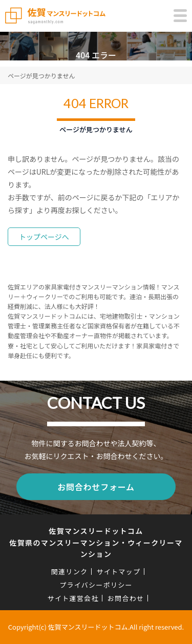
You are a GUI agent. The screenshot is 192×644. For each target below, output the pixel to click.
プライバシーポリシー (96, 585)
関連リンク (70, 572)
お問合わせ (126, 598)
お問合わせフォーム (96, 487)
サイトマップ (118, 572)
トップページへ (44, 237)
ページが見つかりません (41, 76)
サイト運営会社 (73, 598)
